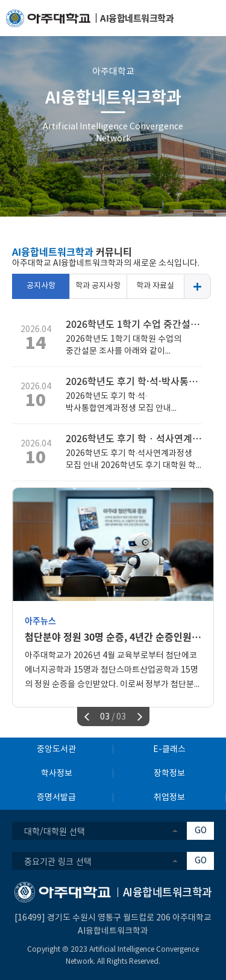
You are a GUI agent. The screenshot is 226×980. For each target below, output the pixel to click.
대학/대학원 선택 (55, 831)
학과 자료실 (155, 286)
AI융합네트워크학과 (113, 97)
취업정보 (169, 798)
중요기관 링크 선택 (58, 861)
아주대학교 (113, 72)
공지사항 (41, 286)
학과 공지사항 (98, 286)
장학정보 (169, 774)
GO (201, 831)
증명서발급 (56, 798)
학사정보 (57, 774)
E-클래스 (169, 750)
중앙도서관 (56, 750)
